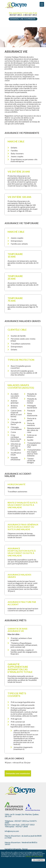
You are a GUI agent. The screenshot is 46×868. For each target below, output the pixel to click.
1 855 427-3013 (30, 15)
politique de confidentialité (34, 856)
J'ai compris (38, 860)
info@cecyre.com (12, 831)
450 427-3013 (16, 15)
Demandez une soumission (23, 19)
